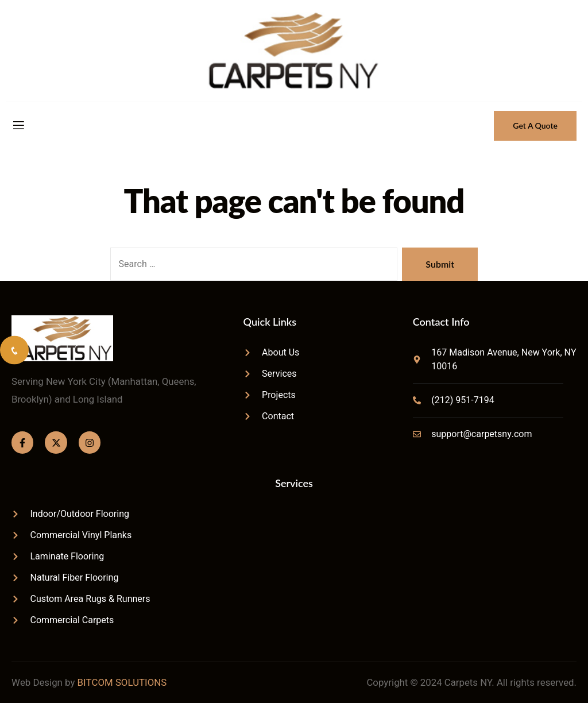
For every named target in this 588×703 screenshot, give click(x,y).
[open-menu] (18, 125)
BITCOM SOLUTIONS (122, 683)
